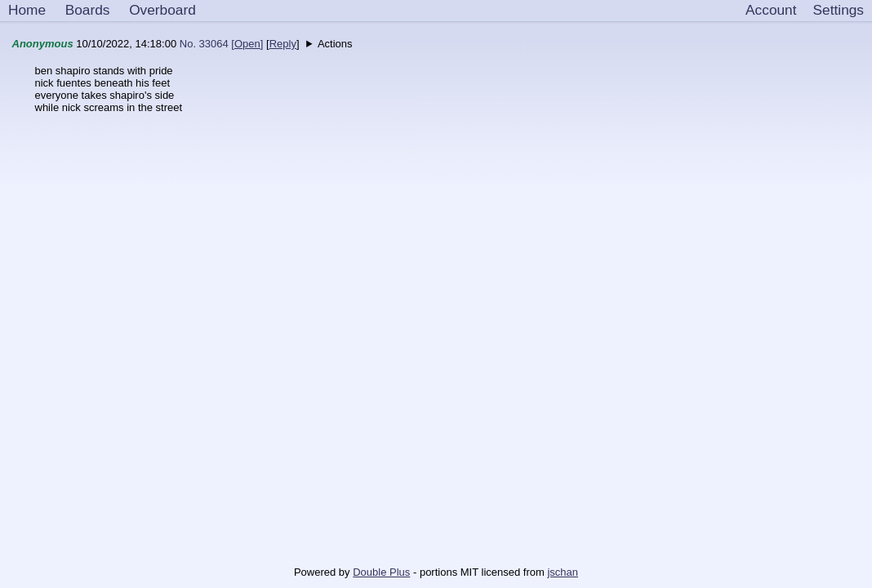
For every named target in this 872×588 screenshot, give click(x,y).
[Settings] (839, 11)
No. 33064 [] (222, 44)
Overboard (162, 10)
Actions (335, 44)
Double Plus (381, 572)
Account (771, 10)
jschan (563, 572)
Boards (88, 10)
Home (27, 10)
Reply (283, 44)
